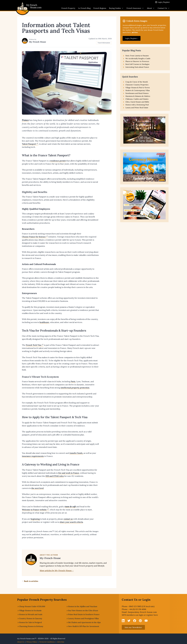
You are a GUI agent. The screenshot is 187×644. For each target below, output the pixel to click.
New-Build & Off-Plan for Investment (84, 626)
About (151, 8)
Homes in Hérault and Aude (31, 614)
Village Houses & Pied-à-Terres (138, 88)
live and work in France (69, 473)
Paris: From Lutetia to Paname (137, 56)
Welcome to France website (34, 510)
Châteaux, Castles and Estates (137, 99)
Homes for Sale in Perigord (30, 622)
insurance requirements (33, 456)
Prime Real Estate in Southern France (84, 614)
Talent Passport (29, 144)
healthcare (44, 322)
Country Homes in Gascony (31, 618)
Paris (73, 381)
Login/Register (164, 2)
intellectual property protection (75, 388)
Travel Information (104, 43)
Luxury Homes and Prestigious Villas (83, 618)
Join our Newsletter (133, 627)
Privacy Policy (32, 642)
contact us (68, 519)
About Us (21, 642)
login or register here (148, 615)
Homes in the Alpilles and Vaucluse (83, 606)
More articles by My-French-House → (57, 570)
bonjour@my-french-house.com (142, 612)
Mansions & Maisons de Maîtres (138, 96)
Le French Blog (84, 8)
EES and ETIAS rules (55, 476)
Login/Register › (132, 38)
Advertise (61, 642)
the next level (38, 488)
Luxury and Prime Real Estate (137, 108)
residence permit (58, 161)
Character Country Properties (137, 85)
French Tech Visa (34, 345)
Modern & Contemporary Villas (138, 90)
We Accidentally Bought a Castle (138, 58)
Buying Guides (116, 8)
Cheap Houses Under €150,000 (32, 606)
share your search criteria (71, 522)
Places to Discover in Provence (137, 61)
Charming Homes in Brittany (31, 626)
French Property (68, 8)
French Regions (100, 8)
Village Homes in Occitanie (30, 610)
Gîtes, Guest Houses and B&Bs (137, 102)
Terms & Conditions (47, 642)
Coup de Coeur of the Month (137, 82)
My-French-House (38, 42)
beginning (35, 519)
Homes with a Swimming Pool (137, 105)
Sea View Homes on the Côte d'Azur (83, 610)
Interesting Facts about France (137, 67)
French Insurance (135, 8)
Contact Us (164, 8)
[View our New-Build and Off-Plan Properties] (144, 130)
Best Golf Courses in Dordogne (138, 64)
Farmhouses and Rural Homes (137, 93)
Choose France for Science (34, 237)
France (25, 120)
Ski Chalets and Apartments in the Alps (84, 622)
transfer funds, (76, 453)
